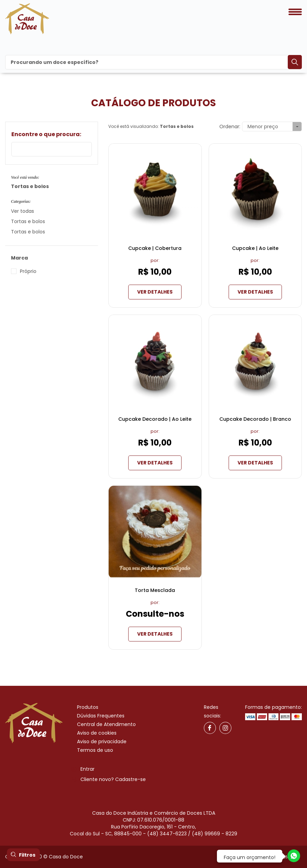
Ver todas (23, 211)
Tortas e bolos (28, 221)
